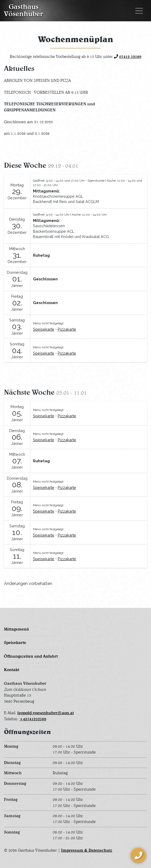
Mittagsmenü (16, 629)
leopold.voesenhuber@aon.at (46, 713)
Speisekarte (44, 329)
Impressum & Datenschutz (87, 850)
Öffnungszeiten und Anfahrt (31, 656)
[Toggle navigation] (139, 11)
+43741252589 (33, 719)
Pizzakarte (67, 329)
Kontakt (12, 670)
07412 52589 (130, 56)
